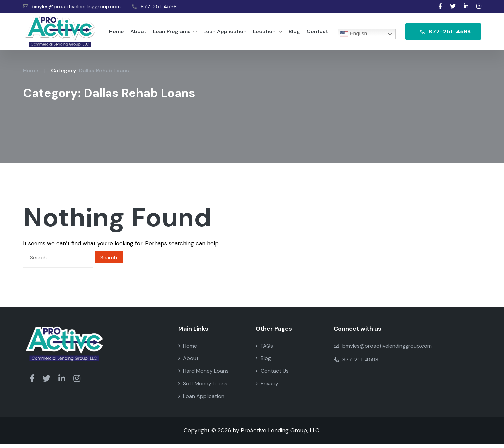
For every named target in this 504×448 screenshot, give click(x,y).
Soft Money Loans (203, 388)
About (138, 33)
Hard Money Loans (203, 375)
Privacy (267, 388)
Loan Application (225, 33)
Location (268, 33)
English (354, 34)
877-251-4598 (154, 6)
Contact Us (272, 375)
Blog (294, 33)
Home (116, 33)
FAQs (264, 350)
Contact (317, 33)
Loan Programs (175, 33)
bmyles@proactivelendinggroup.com (72, 6)
